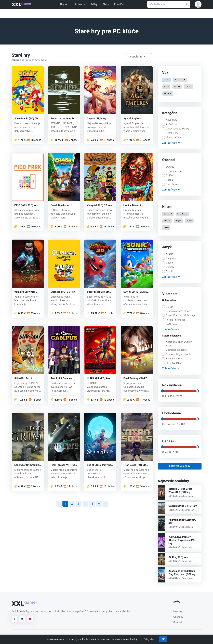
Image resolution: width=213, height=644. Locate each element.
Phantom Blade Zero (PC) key (183, 521)
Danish (170, 267)
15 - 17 (189, 87)
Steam (189, 221)
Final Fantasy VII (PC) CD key (63, 465)
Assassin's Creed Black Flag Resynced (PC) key (182, 573)
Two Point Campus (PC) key (61, 378)
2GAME (170, 167)
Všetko (167, 80)
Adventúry (171, 120)
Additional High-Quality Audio (179, 344)
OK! (163, 639)
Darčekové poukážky (178, 129)
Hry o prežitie (173, 137)
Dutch (169, 271)
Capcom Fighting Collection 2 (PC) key (99, 118)
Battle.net (168, 214)
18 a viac (168, 93)
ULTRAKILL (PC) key (98, 378)
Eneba (169, 180)
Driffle (169, 175)
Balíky (94, 4)
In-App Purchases (176, 320)
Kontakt (178, 622)
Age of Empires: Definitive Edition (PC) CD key (136, 118)
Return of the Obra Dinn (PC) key (64, 118)
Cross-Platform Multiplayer (181, 315)
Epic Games (173, 184)
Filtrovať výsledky (180, 466)
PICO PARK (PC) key (26, 205)
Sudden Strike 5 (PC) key (183, 506)
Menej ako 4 (180, 80)
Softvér (80, 4)
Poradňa (119, 4)
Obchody (178, 617)
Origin (178, 221)
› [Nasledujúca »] (105, 504)
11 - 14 (177, 87)
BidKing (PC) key (178, 557)
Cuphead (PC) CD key (63, 292)
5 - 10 (166, 87)
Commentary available (178, 354)
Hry (63, 4)
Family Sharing (174, 359)
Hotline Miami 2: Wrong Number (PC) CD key (135, 205)
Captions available (176, 350)
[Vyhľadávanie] (169, 4)
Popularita (137, 57)
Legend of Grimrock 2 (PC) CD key (27, 465)
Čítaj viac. (150, 639)
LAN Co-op (172, 324)
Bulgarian (171, 258)
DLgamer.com (174, 171)
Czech (169, 263)
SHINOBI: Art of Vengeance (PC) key (26, 378)
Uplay (166, 227)
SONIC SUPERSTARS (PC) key (135, 292)
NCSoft (167, 221)
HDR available (174, 363)
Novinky (178, 611)
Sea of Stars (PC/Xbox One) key (100, 465)
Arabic (170, 254)
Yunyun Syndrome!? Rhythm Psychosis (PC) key (182, 540)
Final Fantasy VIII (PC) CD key (136, 378)
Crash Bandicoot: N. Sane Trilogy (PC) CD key (63, 205)
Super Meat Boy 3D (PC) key (98, 292)
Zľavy (106, 4)
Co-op (169, 307)
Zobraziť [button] (171, 143)
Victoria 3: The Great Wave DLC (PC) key (180, 491)
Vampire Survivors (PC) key (25, 292)
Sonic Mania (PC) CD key (26, 118)
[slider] (162, 391)
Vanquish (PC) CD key (99, 205)
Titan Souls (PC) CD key (135, 465)
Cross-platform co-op (178, 311)
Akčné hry (171, 124)
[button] (198, 4)
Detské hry (172, 133)
